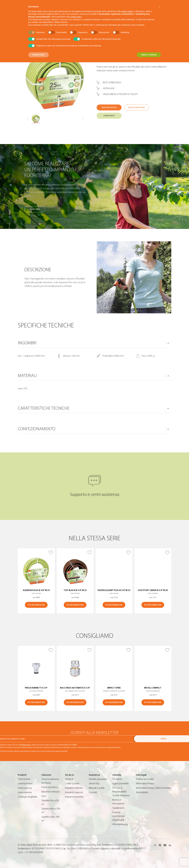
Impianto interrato (74, 788)
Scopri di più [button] (39, 55)
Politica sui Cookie (145, 779)
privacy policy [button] (127, 11)
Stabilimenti (118, 808)
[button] (160, 7)
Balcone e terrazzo (51, 792)
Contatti (93, 792)
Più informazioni (36, 605)
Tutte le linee (24, 779)
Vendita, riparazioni (98, 779)
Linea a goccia (25, 788)
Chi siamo (117, 779)
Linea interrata (25, 792)
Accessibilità (142, 792)
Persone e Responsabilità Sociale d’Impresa (121, 792)
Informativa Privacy (145, 784)
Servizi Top (94, 784)
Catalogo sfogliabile (28, 797)
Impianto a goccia (74, 792)
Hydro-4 (69, 779)
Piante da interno (50, 787)
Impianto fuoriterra (74, 797)
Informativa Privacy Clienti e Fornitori (154, 788)
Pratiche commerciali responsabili (118, 816)
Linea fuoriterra (25, 784)
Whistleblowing (120, 824)
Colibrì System (72, 784)
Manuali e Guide (97, 788)
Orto (44, 796)
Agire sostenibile (121, 784)
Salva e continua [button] (149, 55)
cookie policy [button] (76, 17)
